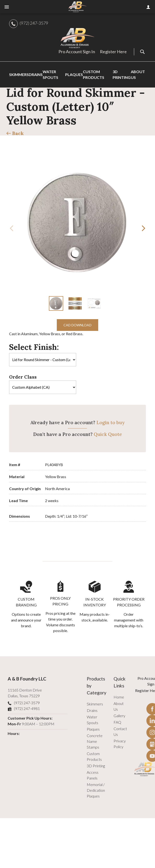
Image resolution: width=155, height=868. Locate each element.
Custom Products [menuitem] (94, 74)
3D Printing (96, 766)
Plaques (93, 729)
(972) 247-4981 (27, 708)
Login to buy (110, 422)
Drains (92, 710)
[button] (144, 228)
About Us (119, 706)
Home (119, 697)
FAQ (117, 722)
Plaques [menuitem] (74, 74)
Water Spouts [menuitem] (50, 74)
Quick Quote (108, 434)
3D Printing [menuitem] (122, 74)
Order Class (23, 377)
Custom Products (94, 756)
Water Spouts (92, 720)
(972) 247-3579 (34, 23)
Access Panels (93, 775)
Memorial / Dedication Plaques (96, 790)
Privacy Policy (120, 744)
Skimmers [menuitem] (19, 74)
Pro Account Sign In (77, 52)
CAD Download (77, 325)
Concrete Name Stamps (95, 741)
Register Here (113, 52)
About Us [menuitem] (138, 74)
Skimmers (95, 704)
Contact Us (120, 731)
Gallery (119, 716)
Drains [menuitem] (36, 74)
